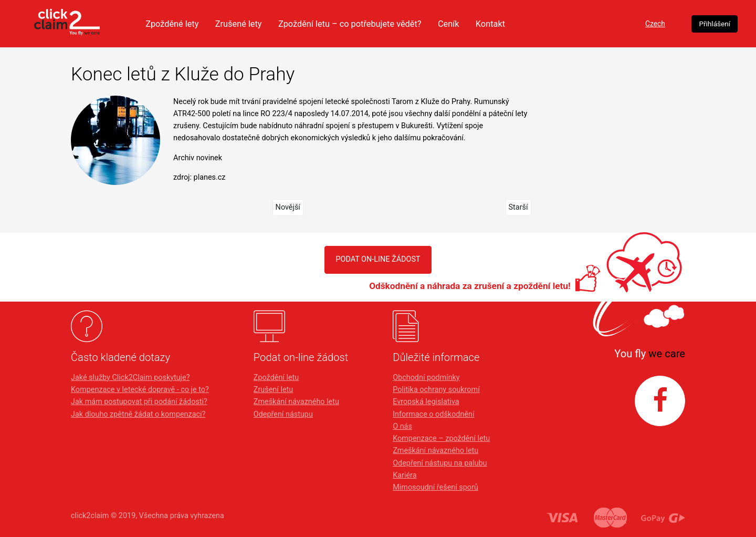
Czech (616, 24)
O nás (402, 426)
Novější (288, 207)
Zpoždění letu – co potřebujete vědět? (403, 24)
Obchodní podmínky (426, 378)
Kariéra (405, 475)
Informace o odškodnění (433, 414)
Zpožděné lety (217, 24)
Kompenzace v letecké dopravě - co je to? (140, 390)
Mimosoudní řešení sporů (435, 487)
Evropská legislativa (426, 402)
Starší (518, 207)
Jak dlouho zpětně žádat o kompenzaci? (138, 414)
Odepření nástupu (283, 414)
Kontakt (550, 24)
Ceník (506, 24)
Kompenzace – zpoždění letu (441, 438)
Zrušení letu (273, 390)
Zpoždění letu (276, 378)
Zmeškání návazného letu (296, 402)
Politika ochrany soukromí (436, 390)
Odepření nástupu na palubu (440, 463)
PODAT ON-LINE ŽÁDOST (378, 259)
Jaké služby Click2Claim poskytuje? (130, 378)
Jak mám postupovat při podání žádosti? (139, 402)
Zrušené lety (286, 24)
